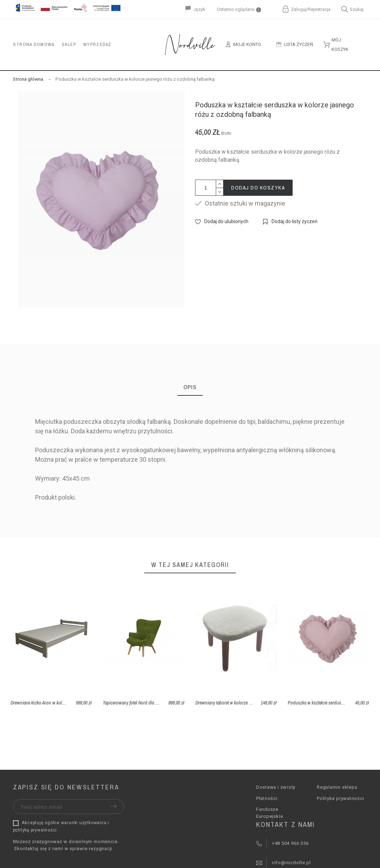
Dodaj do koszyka (258, 188)
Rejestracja (319, 9)
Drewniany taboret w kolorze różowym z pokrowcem (244, 703)
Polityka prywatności (341, 798)
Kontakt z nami (285, 824)
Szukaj (352, 9)
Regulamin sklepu (337, 787)
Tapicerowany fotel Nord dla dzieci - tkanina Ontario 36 (153, 703)
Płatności (267, 798)
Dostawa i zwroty (276, 787)
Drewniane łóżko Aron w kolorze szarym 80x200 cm (58, 703)
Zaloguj (299, 9)
